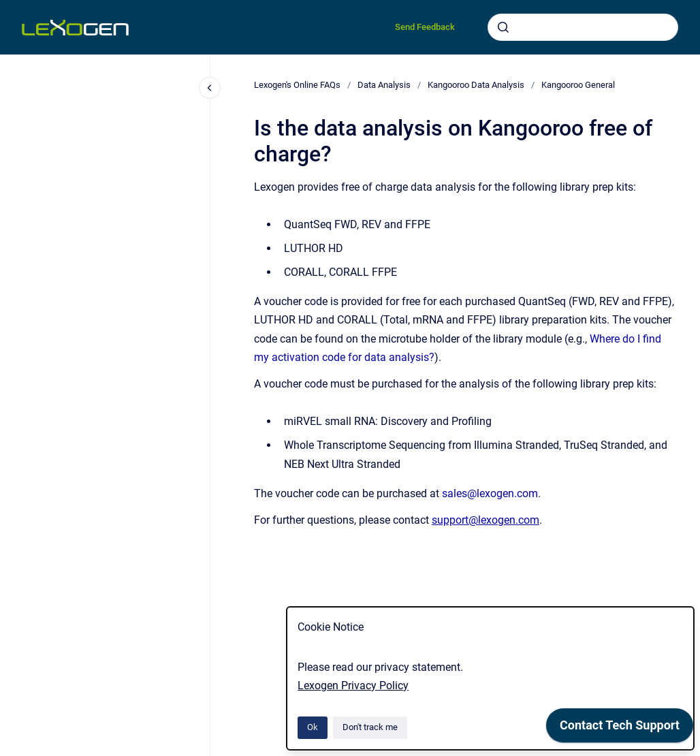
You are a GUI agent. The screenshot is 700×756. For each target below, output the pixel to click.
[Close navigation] (210, 88)
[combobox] (583, 27)
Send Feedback (425, 27)
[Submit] (503, 27)
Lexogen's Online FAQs (297, 85)
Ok (313, 727)
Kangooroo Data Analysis (476, 85)
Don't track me (370, 727)
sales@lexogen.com (490, 493)
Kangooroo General (578, 85)
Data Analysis (384, 85)
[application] (620, 729)
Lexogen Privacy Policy (353, 686)
